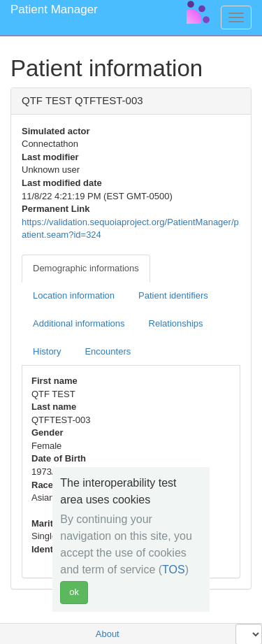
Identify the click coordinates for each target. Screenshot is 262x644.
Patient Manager (54, 9)
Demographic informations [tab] (86, 268)
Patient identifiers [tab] (173, 295)
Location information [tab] (74, 295)
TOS (174, 570)
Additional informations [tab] (79, 323)
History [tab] (47, 351)
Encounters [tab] (108, 351)
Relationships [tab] (176, 323)
